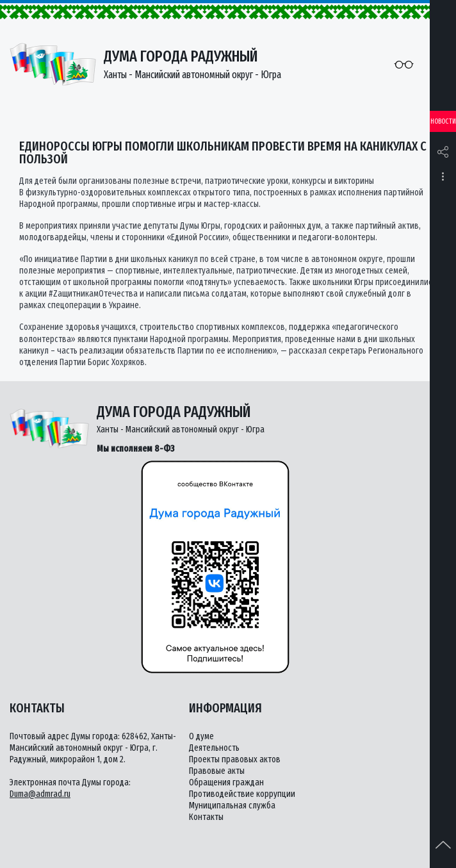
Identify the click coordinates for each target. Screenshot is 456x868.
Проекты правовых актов (235, 759)
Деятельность (214, 748)
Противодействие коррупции (242, 794)
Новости (443, 121)
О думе (201, 736)
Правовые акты (217, 771)
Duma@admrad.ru (40, 794)
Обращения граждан (226, 782)
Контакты (206, 817)
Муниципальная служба (232, 806)
